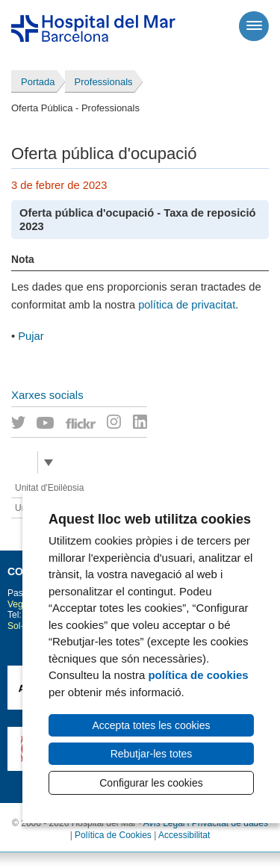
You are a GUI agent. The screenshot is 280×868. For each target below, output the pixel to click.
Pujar (31, 336)
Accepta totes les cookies (152, 725)
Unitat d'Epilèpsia (49, 488)
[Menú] (254, 26)
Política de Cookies (113, 835)
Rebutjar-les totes (152, 754)
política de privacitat (187, 305)
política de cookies (198, 675)
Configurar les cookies (151, 783)
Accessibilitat (184, 835)
